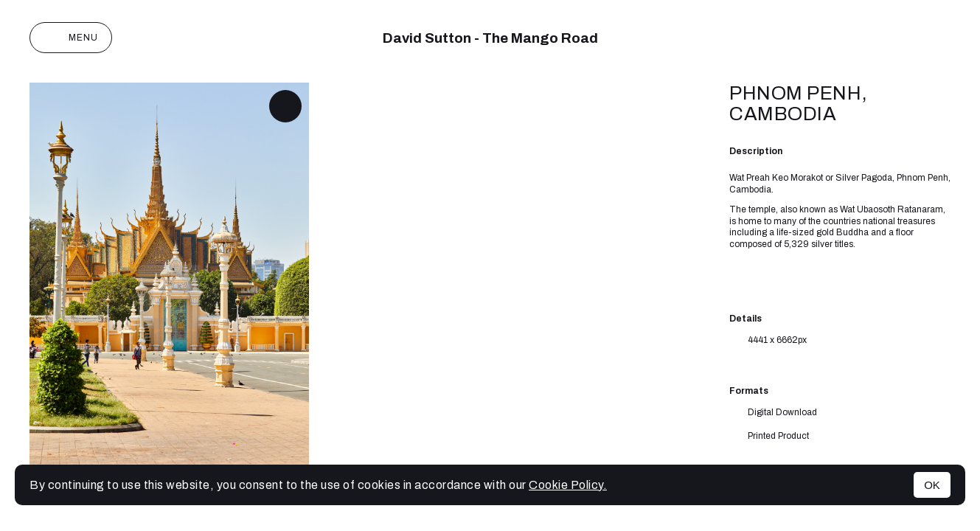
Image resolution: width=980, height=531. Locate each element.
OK (932, 485)
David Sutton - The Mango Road (490, 38)
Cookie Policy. (568, 485)
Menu (71, 38)
